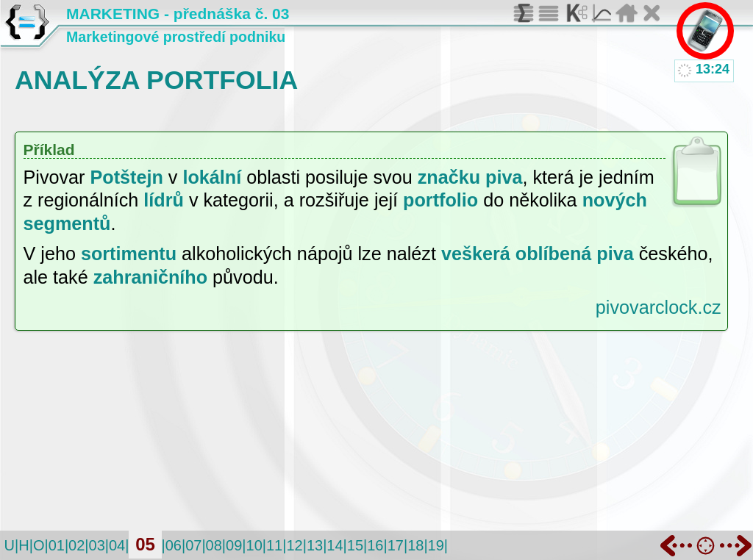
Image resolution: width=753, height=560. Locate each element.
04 (117, 545)
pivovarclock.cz (659, 307)
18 (415, 545)
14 (335, 545)
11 (274, 545)
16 (375, 545)
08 (214, 545)
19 (436, 545)
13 (315, 545)
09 (234, 545)
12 (294, 545)
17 (396, 545)
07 (193, 545)
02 (76, 545)
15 (355, 545)
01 (57, 545)
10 (254, 545)
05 (145, 544)
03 (97, 545)
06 (174, 545)
